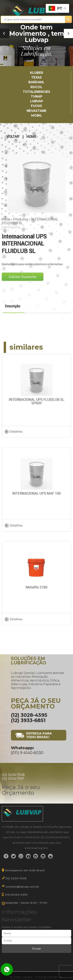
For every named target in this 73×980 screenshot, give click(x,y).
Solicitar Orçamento (23, 277)
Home (31, 137)
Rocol (36, 87)
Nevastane (36, 111)
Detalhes (16, 432)
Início (6, 219)
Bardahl (36, 82)
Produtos (21, 219)
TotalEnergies (36, 92)
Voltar (13, 137)
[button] (68, 33)
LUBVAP (36, 101)
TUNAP (36, 96)
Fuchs (36, 106)
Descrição (13, 306)
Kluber (36, 73)
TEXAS (36, 77)
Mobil (37, 116)
